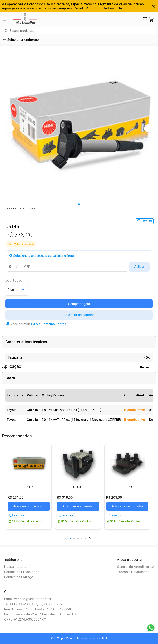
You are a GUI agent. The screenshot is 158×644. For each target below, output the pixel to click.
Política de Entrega (19, 577)
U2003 (78, 487)
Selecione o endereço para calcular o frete (44, 256)
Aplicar (139, 267)
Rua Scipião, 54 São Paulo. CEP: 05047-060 (38, 609)
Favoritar (147, 221)
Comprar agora (79, 304)
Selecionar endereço (23, 40)
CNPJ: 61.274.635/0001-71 (26, 619)
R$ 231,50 (16, 497)
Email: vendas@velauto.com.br (28, 599)
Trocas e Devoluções (133, 572)
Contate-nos (14, 592)
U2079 (127, 487)
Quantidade (14, 280)
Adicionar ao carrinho (79, 315)
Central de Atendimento (135, 567)
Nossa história (15, 567)
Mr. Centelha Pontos (27, 521)
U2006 (29, 487)
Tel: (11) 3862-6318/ (20, 604)
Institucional (14, 560)
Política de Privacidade (22, 572)
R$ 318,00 (65, 497)
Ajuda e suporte (129, 560)
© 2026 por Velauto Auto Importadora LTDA (79, 638)
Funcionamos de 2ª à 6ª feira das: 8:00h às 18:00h (43, 614)
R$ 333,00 (19, 235)
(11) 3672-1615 (49, 604)
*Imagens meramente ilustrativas (20, 209)
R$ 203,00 (114, 497)
